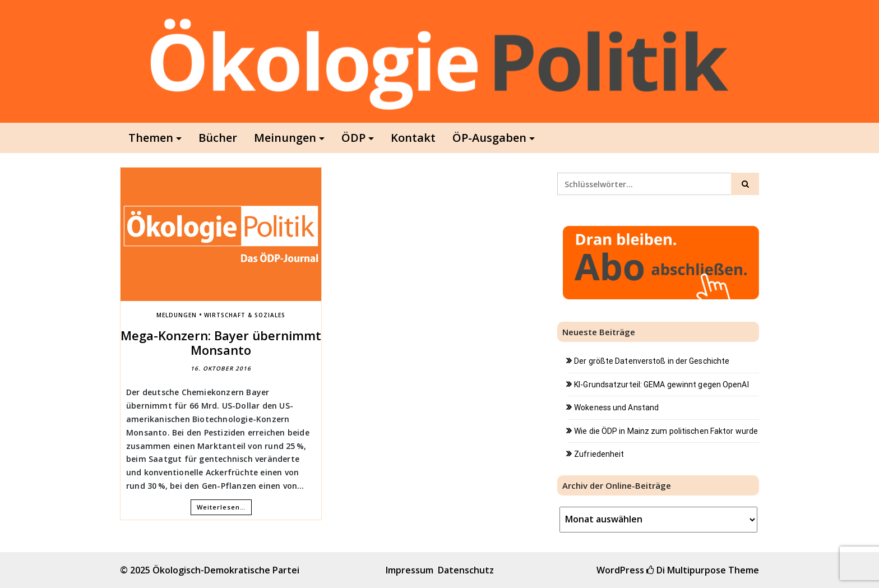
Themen (151, 138)
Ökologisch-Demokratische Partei (226, 570)
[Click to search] (745, 184)
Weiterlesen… (221, 507)
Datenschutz (466, 570)
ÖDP (353, 138)
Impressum (410, 570)
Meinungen (285, 138)
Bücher (218, 138)
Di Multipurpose (686, 570)
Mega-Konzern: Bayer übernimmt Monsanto (221, 342)
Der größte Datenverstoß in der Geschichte (652, 361)
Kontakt (413, 138)
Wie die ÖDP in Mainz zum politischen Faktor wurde (666, 431)
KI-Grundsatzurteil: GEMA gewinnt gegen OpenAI (661, 385)
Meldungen (177, 315)
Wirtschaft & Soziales (245, 315)
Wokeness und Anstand (616, 408)
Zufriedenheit (599, 454)
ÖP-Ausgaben (489, 138)
